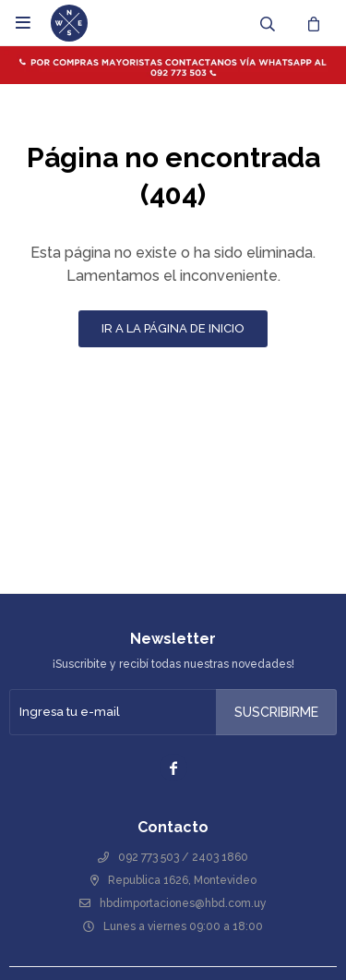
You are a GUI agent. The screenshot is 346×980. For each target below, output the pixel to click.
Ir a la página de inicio (173, 328)
